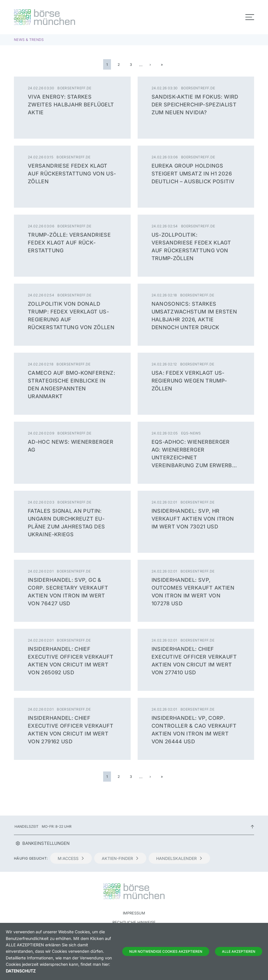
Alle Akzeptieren (239, 951)
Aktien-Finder (120, 858)
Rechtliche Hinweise (134, 922)
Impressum (134, 913)
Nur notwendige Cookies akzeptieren (166, 951)
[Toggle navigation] (250, 17)
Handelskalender (179, 858)
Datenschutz (21, 971)
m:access (71, 858)
